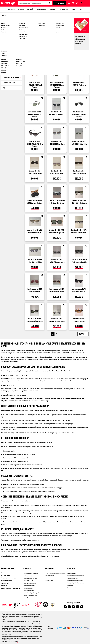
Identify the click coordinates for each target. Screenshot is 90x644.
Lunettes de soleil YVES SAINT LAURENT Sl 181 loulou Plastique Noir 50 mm (79, 290)
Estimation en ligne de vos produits (32, 593)
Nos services (27, 568)
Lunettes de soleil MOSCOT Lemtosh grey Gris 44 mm (57, 261)
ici (11, 635)
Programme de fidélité (29, 591)
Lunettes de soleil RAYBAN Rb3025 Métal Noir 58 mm (79, 113)
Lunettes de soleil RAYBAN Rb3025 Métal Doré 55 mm (35, 83)
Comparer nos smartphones (30, 596)
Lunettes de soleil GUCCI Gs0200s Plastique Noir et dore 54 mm (57, 231)
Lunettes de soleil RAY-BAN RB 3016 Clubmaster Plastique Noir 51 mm (79, 54)
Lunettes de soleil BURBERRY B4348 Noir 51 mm (57, 113)
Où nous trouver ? (6, 583)
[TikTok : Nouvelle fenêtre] (65, 607)
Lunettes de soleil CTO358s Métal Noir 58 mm (79, 172)
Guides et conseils (49, 576)
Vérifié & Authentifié (28, 581)
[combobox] (35, 3)
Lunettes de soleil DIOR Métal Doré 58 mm (35, 290)
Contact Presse (49, 581)
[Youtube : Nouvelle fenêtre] (78, 607)
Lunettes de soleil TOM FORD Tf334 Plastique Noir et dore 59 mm (79, 201)
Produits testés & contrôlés (30, 578)
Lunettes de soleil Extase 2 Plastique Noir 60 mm (57, 201)
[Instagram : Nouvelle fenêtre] (69, 607)
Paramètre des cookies (73, 588)
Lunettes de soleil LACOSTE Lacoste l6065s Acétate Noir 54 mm (35, 172)
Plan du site (70, 586)
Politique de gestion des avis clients (76, 583)
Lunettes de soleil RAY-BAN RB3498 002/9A (35, 113)
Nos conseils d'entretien (29, 586)
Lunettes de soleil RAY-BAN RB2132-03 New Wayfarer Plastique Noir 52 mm (57, 83)
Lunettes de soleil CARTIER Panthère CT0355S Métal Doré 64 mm (79, 83)
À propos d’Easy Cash (8, 568)
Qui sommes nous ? (6, 573)
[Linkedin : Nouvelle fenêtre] (82, 607)
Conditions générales (72, 578)
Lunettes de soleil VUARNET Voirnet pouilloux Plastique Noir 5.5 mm (79, 320)
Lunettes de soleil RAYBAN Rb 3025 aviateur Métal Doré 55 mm (35, 54)
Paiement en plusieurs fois (30, 583)
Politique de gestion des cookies (75, 581)
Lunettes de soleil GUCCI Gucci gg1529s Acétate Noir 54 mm (35, 320)
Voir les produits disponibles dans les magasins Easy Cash (51, 33)
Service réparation (28, 588)
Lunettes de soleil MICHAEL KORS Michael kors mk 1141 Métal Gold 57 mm (57, 142)
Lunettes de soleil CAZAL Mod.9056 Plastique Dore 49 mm (35, 231)
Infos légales (71, 568)
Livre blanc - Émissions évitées (9, 578)
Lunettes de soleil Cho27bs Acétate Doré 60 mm (57, 172)
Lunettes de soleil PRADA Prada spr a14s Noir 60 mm (79, 261)
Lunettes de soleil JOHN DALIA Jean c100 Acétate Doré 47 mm (57, 290)
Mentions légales (71, 573)
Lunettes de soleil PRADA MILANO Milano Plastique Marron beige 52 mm (35, 201)
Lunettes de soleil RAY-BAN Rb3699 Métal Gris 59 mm (79, 142)
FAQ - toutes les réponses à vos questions (55, 573)
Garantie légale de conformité (31, 573)
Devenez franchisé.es (7, 581)
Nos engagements (6, 576)
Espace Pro (26, 599)
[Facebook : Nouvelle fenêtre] (73, 607)
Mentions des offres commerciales (75, 576)
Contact (47, 578)
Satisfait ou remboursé (29, 576)
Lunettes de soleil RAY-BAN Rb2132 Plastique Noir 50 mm (57, 54)
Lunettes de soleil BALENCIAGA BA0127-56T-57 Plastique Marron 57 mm (35, 142)
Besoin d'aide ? (49, 568)
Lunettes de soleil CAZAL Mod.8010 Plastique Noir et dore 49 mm (79, 231)
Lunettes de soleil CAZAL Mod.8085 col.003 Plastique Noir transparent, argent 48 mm (35, 261)
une (30, 359)
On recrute (4, 586)
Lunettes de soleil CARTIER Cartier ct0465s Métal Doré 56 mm (57, 320)
